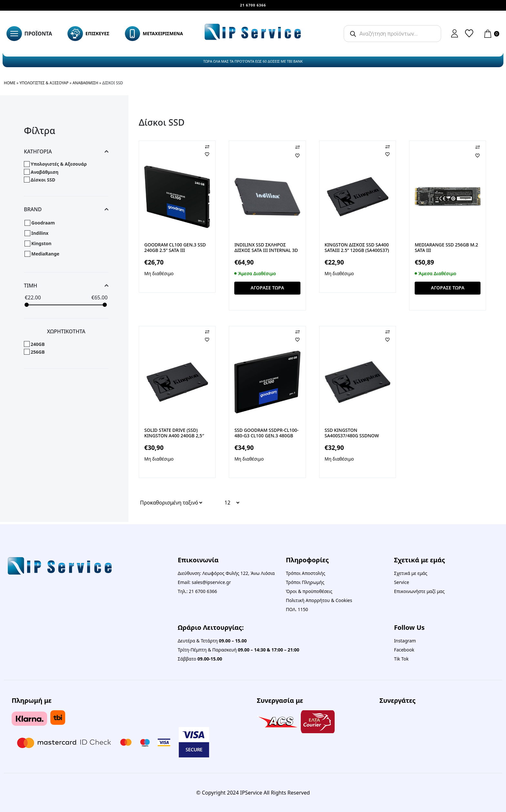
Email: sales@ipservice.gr (204, 582)
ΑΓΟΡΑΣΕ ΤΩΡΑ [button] (268, 289)
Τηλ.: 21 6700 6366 (197, 591)
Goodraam (43, 223)
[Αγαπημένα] (212, 154)
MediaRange (45, 254)
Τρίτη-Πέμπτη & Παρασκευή (239, 650)
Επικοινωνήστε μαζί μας (419, 591)
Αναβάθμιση (86, 83)
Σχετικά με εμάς (411, 573)
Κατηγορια (66, 152)
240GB (38, 344)
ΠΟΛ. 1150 (297, 609)
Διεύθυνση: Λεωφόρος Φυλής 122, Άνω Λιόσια (226, 573)
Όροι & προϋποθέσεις (309, 591)
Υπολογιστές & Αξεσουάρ (44, 83)
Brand (66, 209)
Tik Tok (401, 659)
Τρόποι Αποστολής (306, 573)
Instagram (405, 641)
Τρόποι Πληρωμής (305, 582)
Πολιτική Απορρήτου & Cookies (319, 600)
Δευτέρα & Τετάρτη (212, 641)
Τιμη (66, 286)
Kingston (41, 243)
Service (402, 582)
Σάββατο (200, 659)
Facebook (404, 650)
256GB (38, 352)
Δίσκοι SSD (43, 180)
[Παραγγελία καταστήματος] (171, 505)
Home (10, 83)
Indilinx (40, 233)
